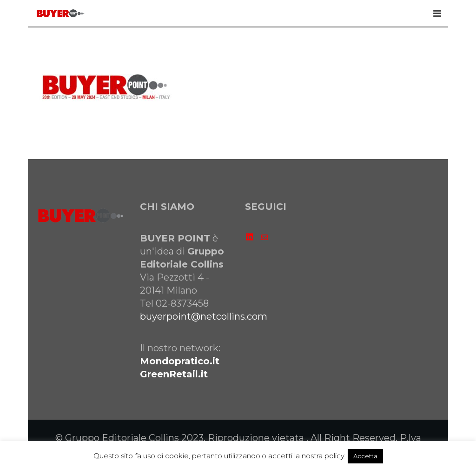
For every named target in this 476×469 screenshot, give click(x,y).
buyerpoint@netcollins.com (204, 316)
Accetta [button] (365, 456)
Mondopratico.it (180, 361)
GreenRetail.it (174, 374)
